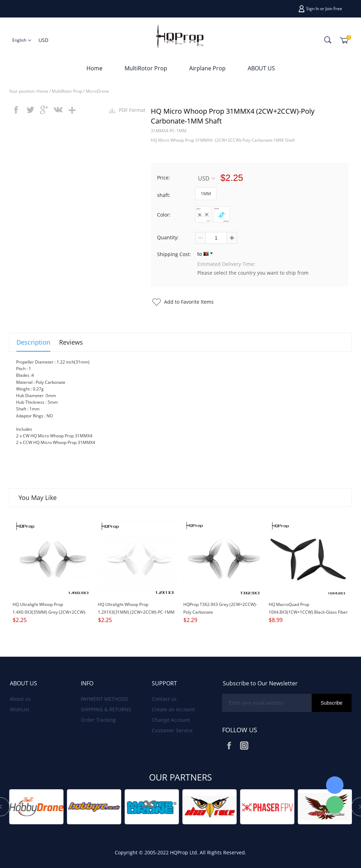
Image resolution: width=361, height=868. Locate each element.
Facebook (229, 746)
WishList (20, 709)
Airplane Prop (207, 68)
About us (20, 699)
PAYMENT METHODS (104, 699)
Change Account (171, 720)
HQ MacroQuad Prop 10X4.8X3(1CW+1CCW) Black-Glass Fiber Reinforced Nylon (308, 612)
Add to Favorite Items (189, 302)
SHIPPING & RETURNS (106, 709)
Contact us (164, 699)
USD (206, 178)
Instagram (244, 746)
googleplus (44, 110)
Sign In (313, 9)
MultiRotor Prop (146, 68)
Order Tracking (98, 720)
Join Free (334, 9)
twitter (30, 110)
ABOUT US (261, 68)
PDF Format (132, 110)
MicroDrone (97, 91)
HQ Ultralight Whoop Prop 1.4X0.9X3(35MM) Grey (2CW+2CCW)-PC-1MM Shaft (49, 612)
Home (94, 68)
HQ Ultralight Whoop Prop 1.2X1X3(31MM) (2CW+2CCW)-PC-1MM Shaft (136, 612)
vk (58, 110)
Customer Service (172, 730)
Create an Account (173, 709)
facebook (16, 110)
